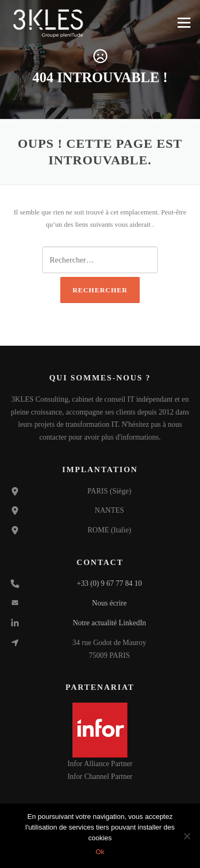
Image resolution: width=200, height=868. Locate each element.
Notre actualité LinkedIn (109, 623)
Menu (184, 23)
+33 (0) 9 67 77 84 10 (109, 583)
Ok (100, 852)
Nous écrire (110, 603)
